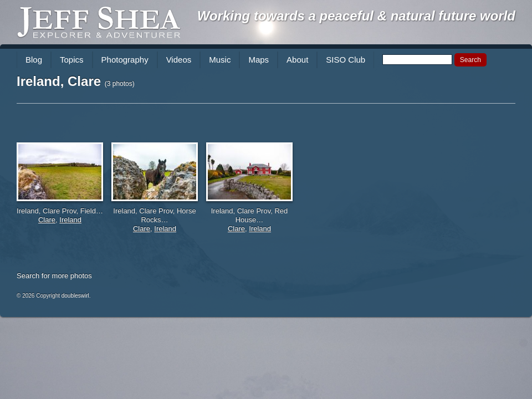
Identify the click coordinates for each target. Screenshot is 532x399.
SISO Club (346, 60)
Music (220, 60)
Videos (179, 60)
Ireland (70, 220)
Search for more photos (54, 276)
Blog (34, 60)
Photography (125, 60)
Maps (259, 60)
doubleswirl (75, 296)
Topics (72, 60)
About (297, 60)
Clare (47, 220)
